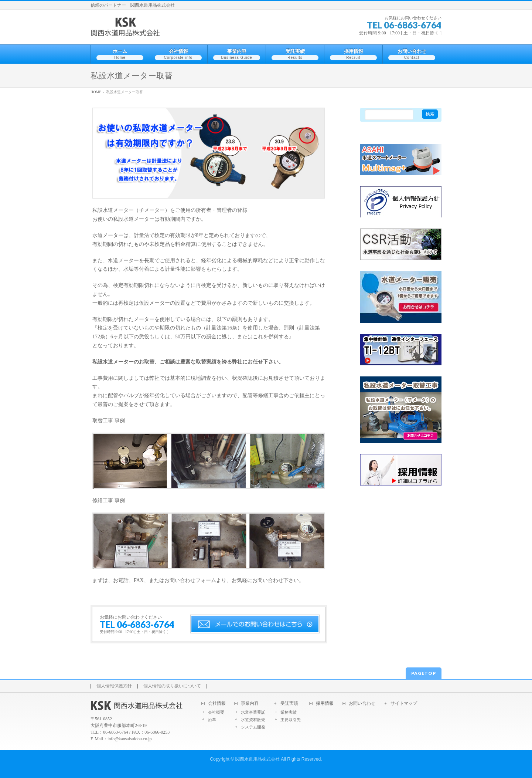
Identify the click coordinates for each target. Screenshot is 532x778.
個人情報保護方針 (114, 686)
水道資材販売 (253, 720)
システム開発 (253, 727)
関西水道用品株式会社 (258, 759)
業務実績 (289, 712)
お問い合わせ (362, 703)
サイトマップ (404, 703)
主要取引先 (291, 720)
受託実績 (289, 703)
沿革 (212, 720)
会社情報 (217, 703)
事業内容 (250, 703)
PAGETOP (424, 673)
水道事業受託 (253, 712)
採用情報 (325, 703)
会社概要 (216, 712)
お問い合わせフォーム (190, 580)
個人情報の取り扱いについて (172, 686)
